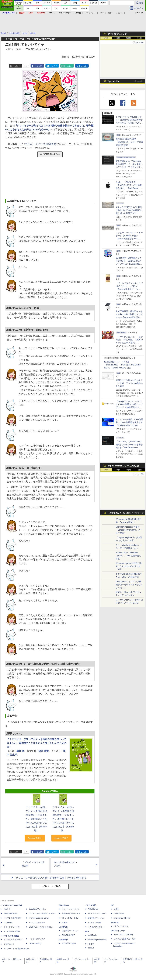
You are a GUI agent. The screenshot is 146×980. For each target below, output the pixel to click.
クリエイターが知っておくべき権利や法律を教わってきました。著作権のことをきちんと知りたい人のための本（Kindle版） (63, 819)
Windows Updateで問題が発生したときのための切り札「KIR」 (129, 566)
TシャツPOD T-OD (70, 918)
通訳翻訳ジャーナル (96, 918)
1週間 (128, 38)
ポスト (18, 66)
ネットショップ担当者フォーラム (42, 914)
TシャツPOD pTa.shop (124, 934)
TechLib (91, 948)
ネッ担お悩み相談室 (12, 931)
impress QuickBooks (122, 918)
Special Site (114, 81)
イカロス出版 (90, 905)
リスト (26, 66)
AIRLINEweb (93, 909)
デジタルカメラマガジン (14, 940)
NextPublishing (35, 943)
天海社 (117, 909)
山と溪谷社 (63, 927)
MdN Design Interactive (97, 940)
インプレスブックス (37, 939)
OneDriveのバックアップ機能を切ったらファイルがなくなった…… (129, 585)
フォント (119, 13)
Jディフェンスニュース (97, 914)
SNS (102, 13)
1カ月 (140, 38)
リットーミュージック (71, 909)
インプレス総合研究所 (13, 918)
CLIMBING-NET (68, 935)
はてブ (54, 66)
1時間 (106, 38)
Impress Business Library (39, 918)
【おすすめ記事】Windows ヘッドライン (126, 513)
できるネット (9, 944)
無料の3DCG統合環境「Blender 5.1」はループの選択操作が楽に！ (129, 142)
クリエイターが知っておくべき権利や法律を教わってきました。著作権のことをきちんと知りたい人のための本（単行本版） (36, 819)
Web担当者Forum (11, 914)
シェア (39, 66)
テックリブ (89, 944)
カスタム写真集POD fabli (125, 939)
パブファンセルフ (121, 926)
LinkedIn (84, 66)
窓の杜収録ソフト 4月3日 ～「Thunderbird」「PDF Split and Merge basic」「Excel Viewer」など (122, 365)
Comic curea (119, 914)
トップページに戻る (50, 886)
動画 (110, 13)
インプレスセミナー (37, 922)
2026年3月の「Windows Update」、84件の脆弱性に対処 (128, 556)
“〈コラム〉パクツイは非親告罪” (39, 144)
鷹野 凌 (20, 751)
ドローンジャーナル (12, 927)
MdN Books (93, 935)
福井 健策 (44, 751)
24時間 (117, 38)
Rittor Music (64, 905)
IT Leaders (8, 922)
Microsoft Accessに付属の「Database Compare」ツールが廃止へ (129, 530)
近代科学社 (63, 940)
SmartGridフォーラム (38, 909)
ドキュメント (90, 13)
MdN (87, 931)
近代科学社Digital (69, 943)
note (69, 66)
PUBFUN (115, 922)
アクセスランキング (117, 34)
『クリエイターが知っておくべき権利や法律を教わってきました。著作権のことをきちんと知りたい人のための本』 (37, 743)
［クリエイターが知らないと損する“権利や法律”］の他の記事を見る (50, 878)
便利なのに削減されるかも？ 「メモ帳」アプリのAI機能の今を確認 (129, 383)
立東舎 (65, 922)
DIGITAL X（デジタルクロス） (41, 927)
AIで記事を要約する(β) (50, 154)
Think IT (7, 909)
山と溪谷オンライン (70, 931)
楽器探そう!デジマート (71, 914)
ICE (112, 905)
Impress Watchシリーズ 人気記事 (124, 466)
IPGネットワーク (118, 931)
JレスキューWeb (95, 922)
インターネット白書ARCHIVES (16, 949)
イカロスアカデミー (96, 927)
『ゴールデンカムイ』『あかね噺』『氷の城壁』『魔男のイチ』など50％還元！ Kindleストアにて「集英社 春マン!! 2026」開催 (129, 343)
